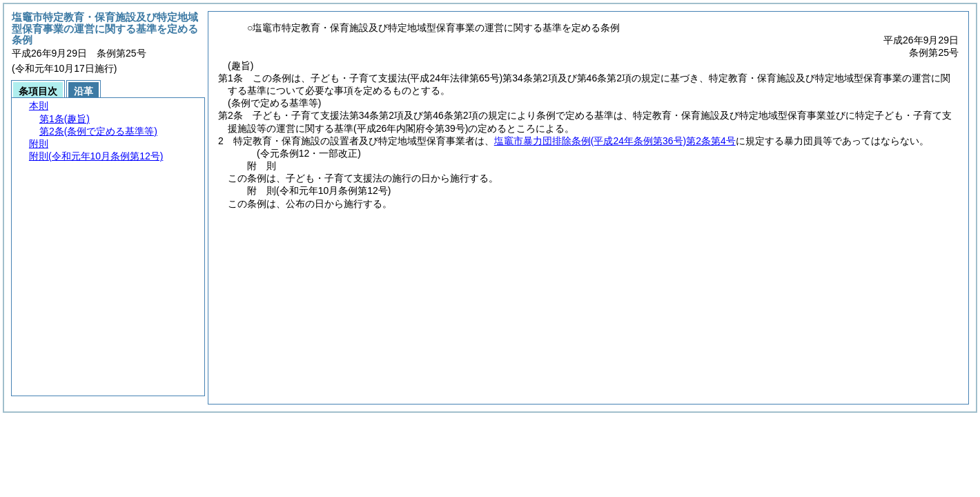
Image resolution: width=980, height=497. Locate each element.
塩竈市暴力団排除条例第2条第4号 (615, 141)
